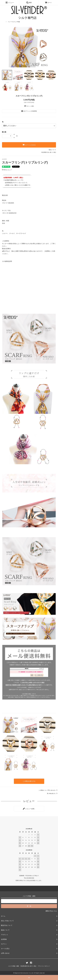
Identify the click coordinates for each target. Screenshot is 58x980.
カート (48, 3)
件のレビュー (7, 170)
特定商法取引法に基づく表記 (28, 966)
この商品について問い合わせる (48, 790)
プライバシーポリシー (44, 966)
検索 (29, 3)
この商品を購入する (29, 781)
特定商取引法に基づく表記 (49, 152)
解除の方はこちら (51, 911)
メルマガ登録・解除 (14, 966)
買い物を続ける (52, 793)
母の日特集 (11, 19)
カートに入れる (29, 145)
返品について (52, 150)
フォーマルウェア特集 (14, 22)
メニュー (10, 3)
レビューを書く (29, 809)
